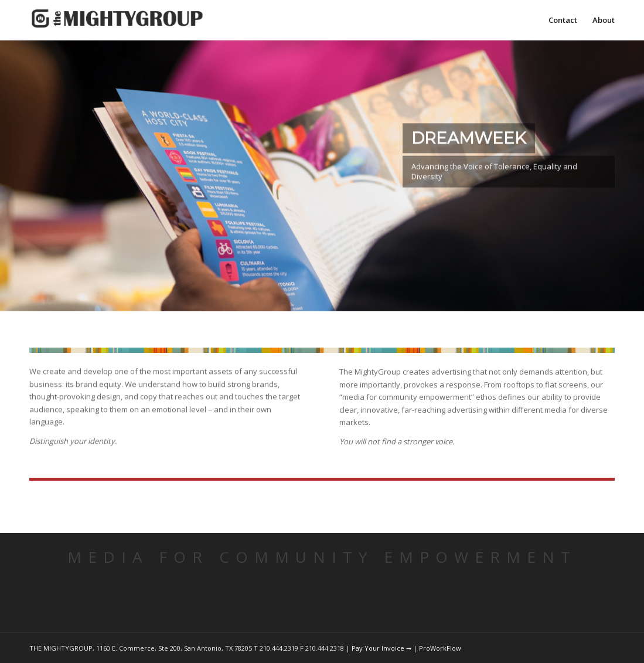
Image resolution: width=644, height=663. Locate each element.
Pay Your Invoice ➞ (381, 648)
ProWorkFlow (440, 648)
